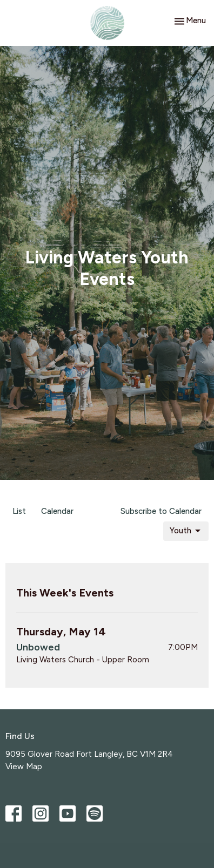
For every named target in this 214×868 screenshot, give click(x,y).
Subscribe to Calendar (161, 511)
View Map (24, 767)
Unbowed (38, 647)
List (19, 511)
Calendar (57, 511)
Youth (186, 531)
